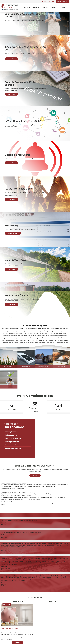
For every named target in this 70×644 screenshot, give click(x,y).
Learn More (11, 59)
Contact (44, 1)
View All (35, 475)
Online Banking (61, 1)
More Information (12, 453)
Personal (27, 7)
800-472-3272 (36, 499)
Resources (55, 7)
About (64, 7)
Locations (51, 1)
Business (36, 7)
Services (45, 7)
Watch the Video (13, 233)
